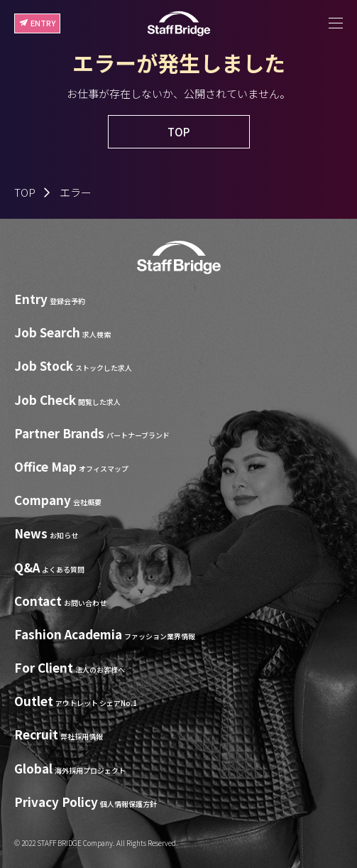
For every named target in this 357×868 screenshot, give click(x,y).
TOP (25, 192)
